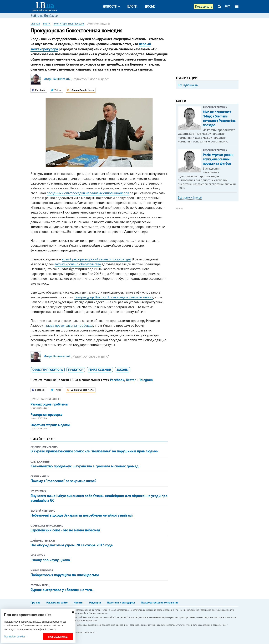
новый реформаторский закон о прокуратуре (96, 259)
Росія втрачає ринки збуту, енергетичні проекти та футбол (218, 206)
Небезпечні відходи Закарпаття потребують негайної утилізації (82, 515)
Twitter (131, 380)
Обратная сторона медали (50, 425)
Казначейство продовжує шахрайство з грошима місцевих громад (84, 466)
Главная (35, 23)
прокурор (76, 370)
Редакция (95, 602)
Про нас (35, 602)
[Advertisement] (207, 46)
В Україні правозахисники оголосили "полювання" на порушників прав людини (94, 451)
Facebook (117, 380)
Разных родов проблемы (49, 404)
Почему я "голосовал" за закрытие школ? (63, 481)
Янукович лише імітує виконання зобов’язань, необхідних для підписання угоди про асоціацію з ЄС (99, 498)
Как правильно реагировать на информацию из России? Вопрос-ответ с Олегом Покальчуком (204, 129)
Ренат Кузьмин (100, 370)
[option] (207, 118)
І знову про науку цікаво (50, 560)
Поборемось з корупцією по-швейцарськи (65, 575)
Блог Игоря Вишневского (69, 23)
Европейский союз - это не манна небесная (65, 530)
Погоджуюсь (58, 637)
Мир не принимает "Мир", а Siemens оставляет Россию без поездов (219, 165)
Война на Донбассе (44, 16)
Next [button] (236, 120)
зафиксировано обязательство (78, 264)
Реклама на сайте (57, 602)
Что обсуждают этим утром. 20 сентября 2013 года (72, 545)
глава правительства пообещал (70, 325)
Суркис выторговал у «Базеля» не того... (62, 590)
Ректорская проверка (46, 415)
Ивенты (78, 602)
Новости (111, 6)
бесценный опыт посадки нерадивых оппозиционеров (88, 193)
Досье (150, 6)
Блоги (132, 6)
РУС (228, 6)
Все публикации (188, 85)
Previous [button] (178, 120)
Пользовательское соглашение (160, 602)
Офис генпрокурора (48, 370)
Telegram (146, 380)
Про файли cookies (15, 636)
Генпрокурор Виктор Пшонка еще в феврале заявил (114, 297)
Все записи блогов (190, 244)
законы (122, 370)
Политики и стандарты (121, 602)
